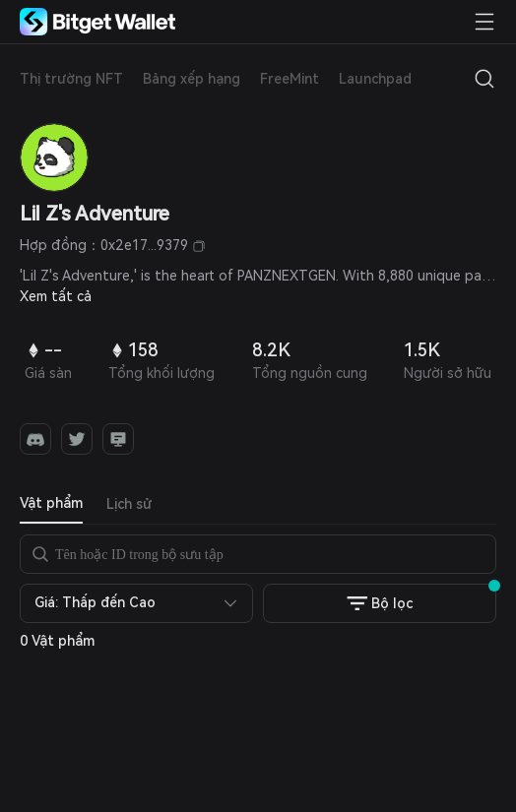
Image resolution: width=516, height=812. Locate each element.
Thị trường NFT (71, 79)
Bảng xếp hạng (192, 79)
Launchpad (375, 79)
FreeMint (290, 79)
